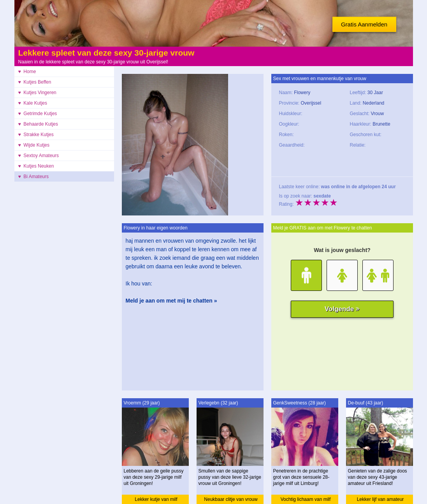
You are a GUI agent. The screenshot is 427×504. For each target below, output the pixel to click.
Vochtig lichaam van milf (306, 499)
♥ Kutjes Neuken (36, 166)
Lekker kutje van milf (156, 499)
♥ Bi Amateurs (34, 177)
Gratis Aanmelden (364, 24)
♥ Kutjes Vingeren (37, 93)
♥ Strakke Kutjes (36, 135)
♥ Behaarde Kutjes (38, 124)
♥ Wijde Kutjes (34, 145)
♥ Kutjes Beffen (35, 82)
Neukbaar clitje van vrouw (231, 499)
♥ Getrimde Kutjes (38, 114)
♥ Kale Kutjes (33, 103)
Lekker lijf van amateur (380, 499)
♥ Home (27, 72)
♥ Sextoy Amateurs (39, 156)
